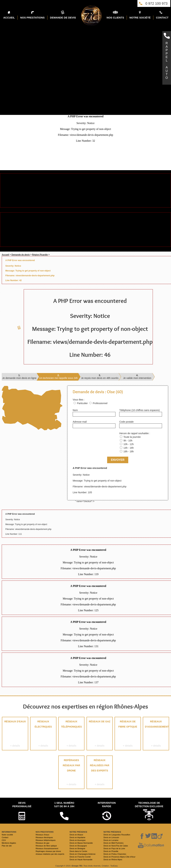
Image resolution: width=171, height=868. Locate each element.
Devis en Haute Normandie (81, 860)
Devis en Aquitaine (77, 837)
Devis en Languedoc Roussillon (117, 835)
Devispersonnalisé (22, 805)
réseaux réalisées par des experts (100, 773)
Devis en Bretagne (77, 848)
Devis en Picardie (111, 851)
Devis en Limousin (111, 837)
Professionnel (100, 403)
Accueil (5, 255)
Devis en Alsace (76, 835)
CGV (4, 840)
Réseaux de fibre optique (128, 734)
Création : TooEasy (110, 866)
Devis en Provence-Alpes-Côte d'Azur (119, 857)
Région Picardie (40, 255)
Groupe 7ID (77, 866)
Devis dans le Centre (78, 851)
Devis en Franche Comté (80, 857)
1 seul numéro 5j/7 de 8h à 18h (64, 805)
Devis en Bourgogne (78, 846)
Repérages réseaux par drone (71, 773)
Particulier (82, 403)
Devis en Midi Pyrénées (114, 843)
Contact (5, 837)
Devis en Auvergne (78, 840)
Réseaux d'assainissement (156, 734)
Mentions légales (9, 843)
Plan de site (7, 846)
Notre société (7, 835)
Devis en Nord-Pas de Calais (116, 846)
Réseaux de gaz (100, 734)
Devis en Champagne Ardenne (83, 854)
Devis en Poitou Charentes (115, 854)
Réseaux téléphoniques (71, 734)
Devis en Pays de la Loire (114, 848)
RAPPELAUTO (167, 60)
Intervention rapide (107, 805)
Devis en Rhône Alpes (113, 860)
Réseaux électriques (43, 734)
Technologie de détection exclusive (149, 805)
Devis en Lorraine (111, 840)
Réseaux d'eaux (15, 734)
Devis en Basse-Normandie (81, 843)
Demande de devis (21, 255)
